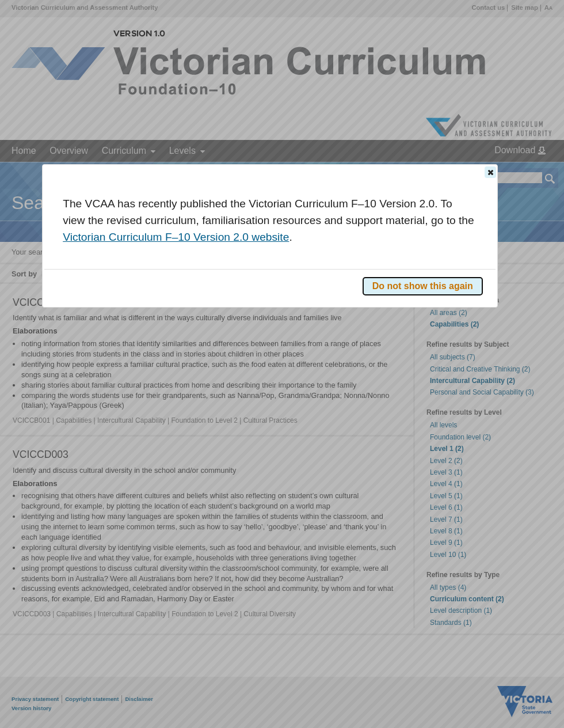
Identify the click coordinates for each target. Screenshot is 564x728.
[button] (490, 172)
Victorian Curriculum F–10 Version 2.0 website (176, 237)
